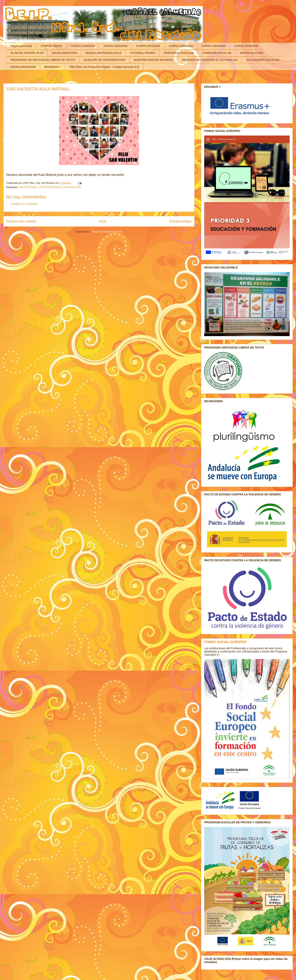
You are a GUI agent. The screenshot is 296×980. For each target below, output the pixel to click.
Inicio (103, 221)
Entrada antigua (180, 221)
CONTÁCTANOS (51, 46)
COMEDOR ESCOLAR (217, 53)
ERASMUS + (52, 67)
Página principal (21, 46)
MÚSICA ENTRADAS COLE (103, 53)
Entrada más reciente (21, 221)
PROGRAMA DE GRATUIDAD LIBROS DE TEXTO (43, 60)
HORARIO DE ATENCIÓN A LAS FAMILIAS (210, 60)
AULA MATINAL (28, 187)
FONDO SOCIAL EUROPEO (225, 642)
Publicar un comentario (25, 204)
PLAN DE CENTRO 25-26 (27, 53)
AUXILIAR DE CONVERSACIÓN (104, 60)
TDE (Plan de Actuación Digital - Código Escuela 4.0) (104, 67)
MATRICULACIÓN (252, 53)
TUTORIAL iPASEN (142, 53)
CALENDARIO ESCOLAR (263, 60)
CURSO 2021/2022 (116, 46)
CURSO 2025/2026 (246, 46)
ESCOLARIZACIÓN (64, 53)
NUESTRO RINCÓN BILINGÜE (153, 60)
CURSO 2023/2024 (181, 46)
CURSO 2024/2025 (214, 46)
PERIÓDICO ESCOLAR (179, 53)
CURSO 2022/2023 (148, 46)
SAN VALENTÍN (71, 187)
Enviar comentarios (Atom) (107, 232)
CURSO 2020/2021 (83, 46)
